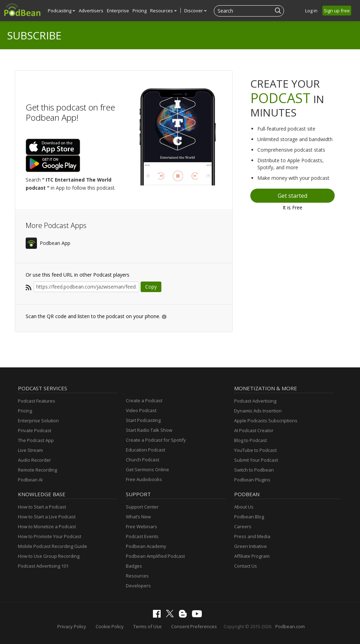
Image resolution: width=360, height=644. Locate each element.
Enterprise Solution (38, 421)
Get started (292, 196)
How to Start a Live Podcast (47, 517)
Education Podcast (146, 450)
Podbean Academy (146, 546)
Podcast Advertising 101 (43, 566)
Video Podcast (141, 410)
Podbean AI (30, 480)
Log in (311, 11)
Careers (243, 526)
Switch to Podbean (254, 470)
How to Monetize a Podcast (47, 526)
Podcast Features (37, 401)
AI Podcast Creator (254, 430)
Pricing (140, 11)
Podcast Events (142, 536)
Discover (195, 11)
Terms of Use (147, 626)
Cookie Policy (110, 626)
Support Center (142, 507)
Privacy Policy (72, 626)
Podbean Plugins (252, 480)
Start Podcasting (143, 420)
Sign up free (337, 11)
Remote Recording (37, 470)
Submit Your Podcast (256, 460)
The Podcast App (36, 440)
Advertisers (91, 11)
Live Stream (30, 450)
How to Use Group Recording (49, 556)
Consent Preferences (194, 626)
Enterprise (118, 11)
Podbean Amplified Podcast (155, 556)
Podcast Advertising (255, 401)
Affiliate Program (252, 556)
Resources (163, 11)
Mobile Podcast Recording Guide (53, 546)
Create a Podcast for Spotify (156, 440)
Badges (134, 566)
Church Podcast (143, 460)
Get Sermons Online (147, 469)
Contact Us (246, 566)
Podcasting (62, 11)
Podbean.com (290, 626)
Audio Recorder (34, 460)
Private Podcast (35, 430)
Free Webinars (142, 526)
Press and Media (252, 536)
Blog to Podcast (250, 440)
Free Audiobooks (144, 479)
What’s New (138, 517)
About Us (244, 507)
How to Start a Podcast (42, 507)
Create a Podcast (144, 400)
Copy (151, 287)
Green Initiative (250, 546)
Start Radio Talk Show (149, 430)
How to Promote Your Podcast (50, 536)
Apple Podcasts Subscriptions (266, 421)
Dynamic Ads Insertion (258, 411)
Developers (138, 586)
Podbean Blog (249, 517)
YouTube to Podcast (255, 450)
